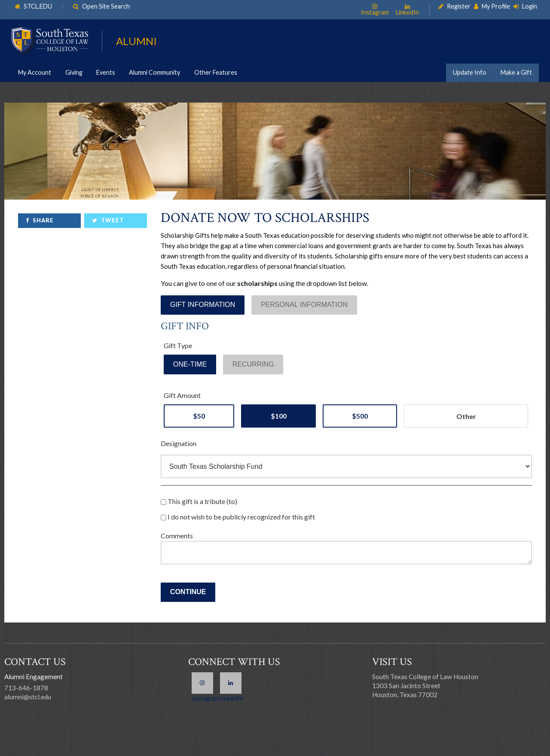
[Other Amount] (466, 416)
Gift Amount (182, 395)
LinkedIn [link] (407, 12)
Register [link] (459, 6)
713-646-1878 (26, 688)
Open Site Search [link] (106, 6)
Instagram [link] (375, 12)
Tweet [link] (112, 220)
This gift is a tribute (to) (199, 501)
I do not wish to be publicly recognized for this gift (238, 517)
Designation (179, 443)
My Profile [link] (496, 6)
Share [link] (43, 220)
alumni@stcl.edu (28, 697)
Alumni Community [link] (154, 72)
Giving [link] (74, 72)
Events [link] (106, 72)
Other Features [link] (216, 72)
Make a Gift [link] (516, 72)
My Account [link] (35, 72)
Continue (188, 592)
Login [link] (530, 6)
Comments (177, 536)
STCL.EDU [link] (38, 6)
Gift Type (178, 345)
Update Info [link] (470, 72)
